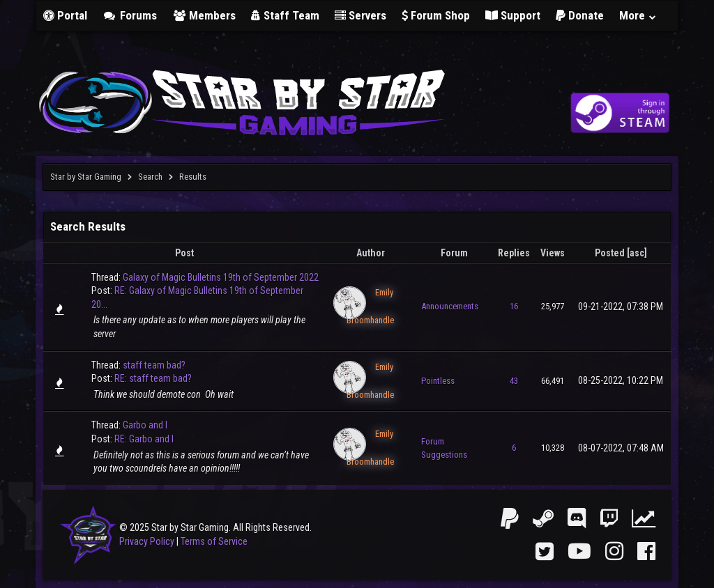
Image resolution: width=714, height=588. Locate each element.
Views (553, 253)
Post (184, 253)
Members (204, 15)
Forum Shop (436, 15)
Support (513, 15)
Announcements (450, 306)
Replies (514, 253)
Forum (454, 253)
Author (371, 253)
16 (514, 306)
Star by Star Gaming (86, 177)
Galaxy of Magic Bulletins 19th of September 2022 (221, 277)
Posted (610, 253)
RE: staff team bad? (153, 378)
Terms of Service (214, 541)
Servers (360, 15)
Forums (130, 15)
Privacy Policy (147, 541)
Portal (65, 15)
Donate (580, 15)
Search (150, 177)
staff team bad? (154, 365)
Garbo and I (145, 425)
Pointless (438, 381)
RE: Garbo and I (144, 439)
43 (514, 381)
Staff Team (285, 15)
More (638, 15)
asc (637, 253)
